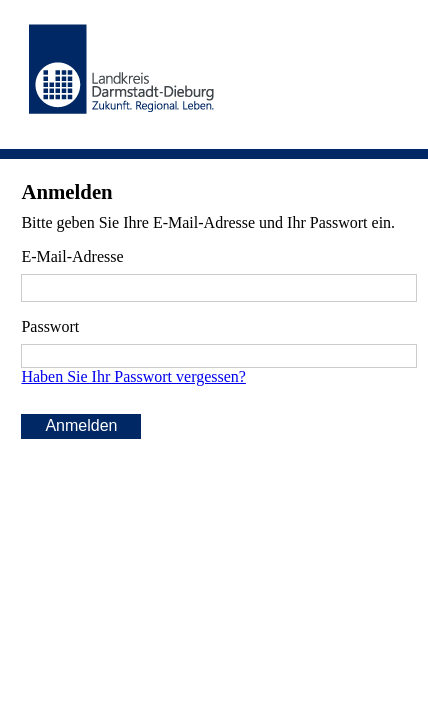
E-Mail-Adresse (72, 256)
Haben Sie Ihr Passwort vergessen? (133, 376)
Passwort (50, 326)
